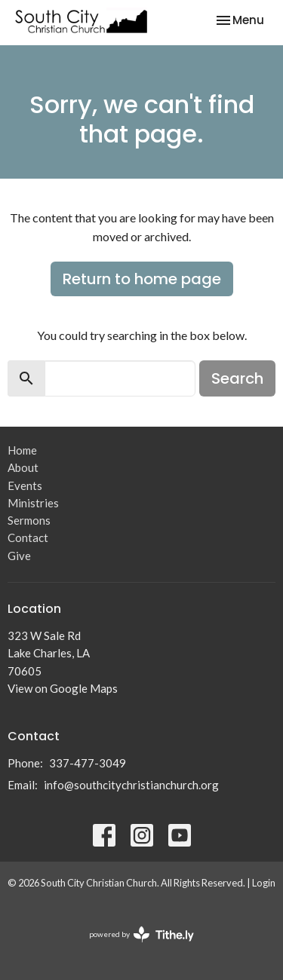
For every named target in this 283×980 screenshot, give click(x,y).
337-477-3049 (88, 763)
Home (22, 450)
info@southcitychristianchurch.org (131, 785)
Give (19, 556)
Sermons (29, 520)
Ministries (33, 503)
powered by (141, 934)
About (23, 467)
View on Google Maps (63, 688)
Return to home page (142, 279)
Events (25, 485)
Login (264, 883)
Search (237, 378)
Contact (28, 537)
